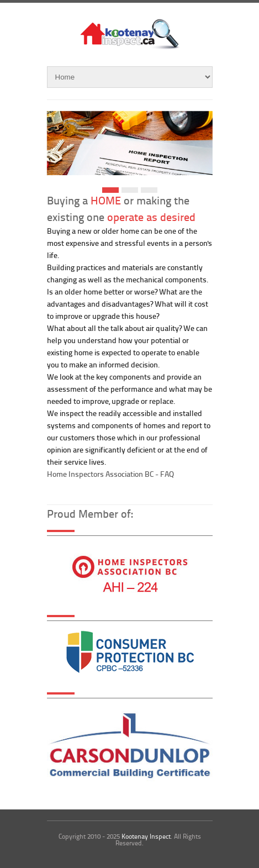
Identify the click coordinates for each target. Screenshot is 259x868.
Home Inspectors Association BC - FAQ (110, 474)
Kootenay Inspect (146, 836)
